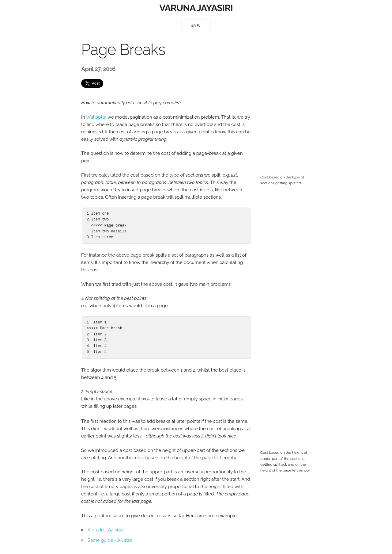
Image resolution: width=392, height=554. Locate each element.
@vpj (196, 26)
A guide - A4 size (105, 530)
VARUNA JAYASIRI (196, 8)
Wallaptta (96, 117)
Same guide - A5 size (110, 540)
